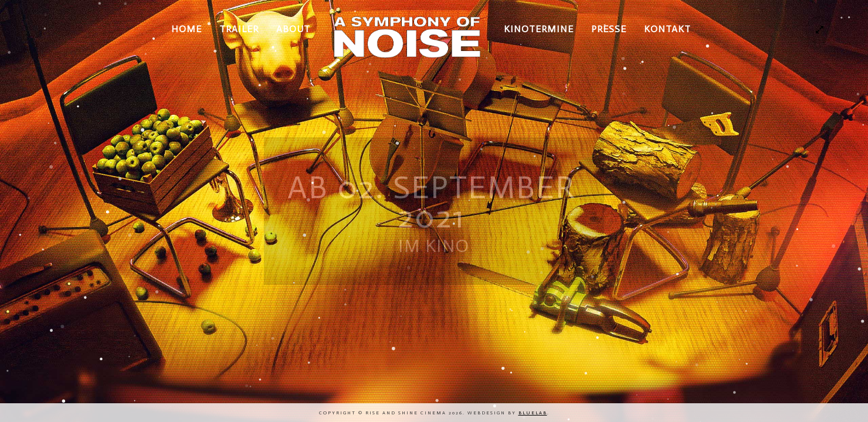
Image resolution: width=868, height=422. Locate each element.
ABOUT (293, 29)
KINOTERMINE (539, 29)
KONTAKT (667, 29)
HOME (187, 29)
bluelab (533, 413)
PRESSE (609, 29)
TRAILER (239, 29)
